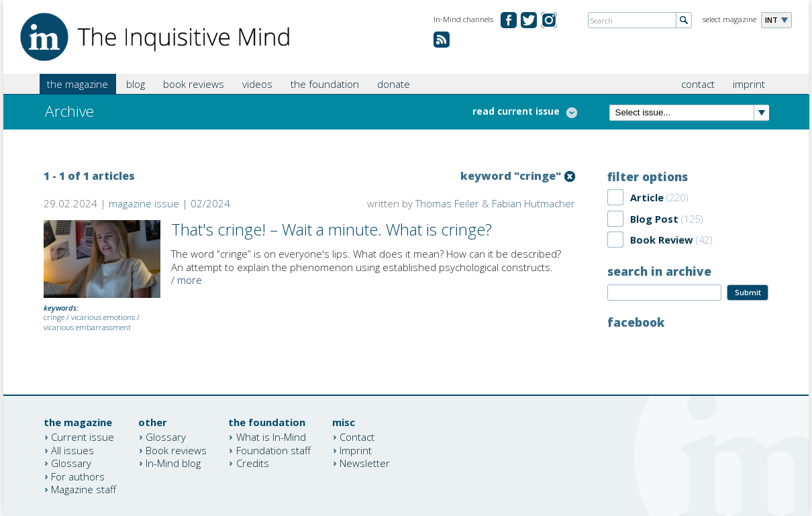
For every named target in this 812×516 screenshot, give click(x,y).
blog (136, 84)
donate (394, 84)
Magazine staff (84, 489)
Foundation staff (273, 450)
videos (257, 84)
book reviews (194, 84)
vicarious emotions (103, 317)
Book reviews (176, 450)
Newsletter (365, 463)
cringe (54, 317)
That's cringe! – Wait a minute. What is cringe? (332, 229)
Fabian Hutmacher (534, 203)
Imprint (356, 450)
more (190, 280)
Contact (357, 437)
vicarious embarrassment (87, 327)
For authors (78, 476)
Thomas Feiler (447, 203)
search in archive (659, 271)
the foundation (325, 84)
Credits (253, 463)
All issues (72, 450)
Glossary (71, 463)
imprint (749, 84)
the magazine (78, 84)
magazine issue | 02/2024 (169, 203)
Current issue (83, 437)
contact (698, 84)
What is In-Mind (271, 437)
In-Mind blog (173, 463)
